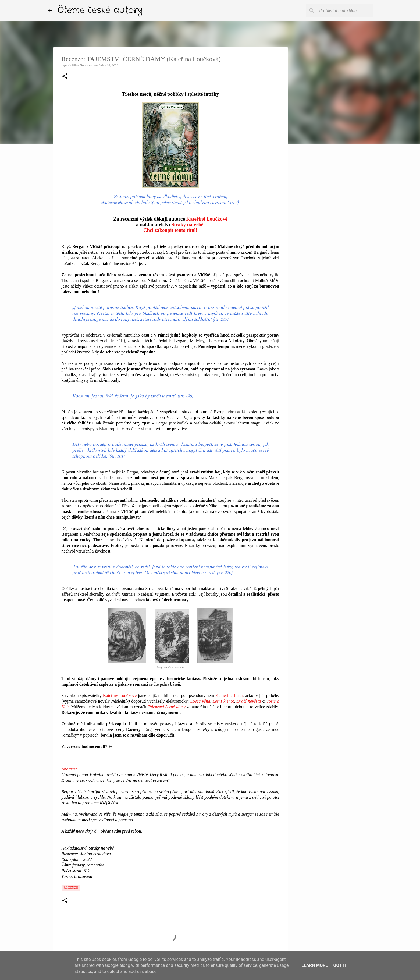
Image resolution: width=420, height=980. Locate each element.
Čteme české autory (100, 10)
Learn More (315, 965)
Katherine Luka (229, 696)
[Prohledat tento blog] (345, 10)
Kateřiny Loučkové (120, 696)
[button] (65, 77)
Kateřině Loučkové (207, 219)
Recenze (71, 887)
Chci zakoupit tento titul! (170, 230)
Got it (340, 965)
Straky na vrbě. (188, 224)
